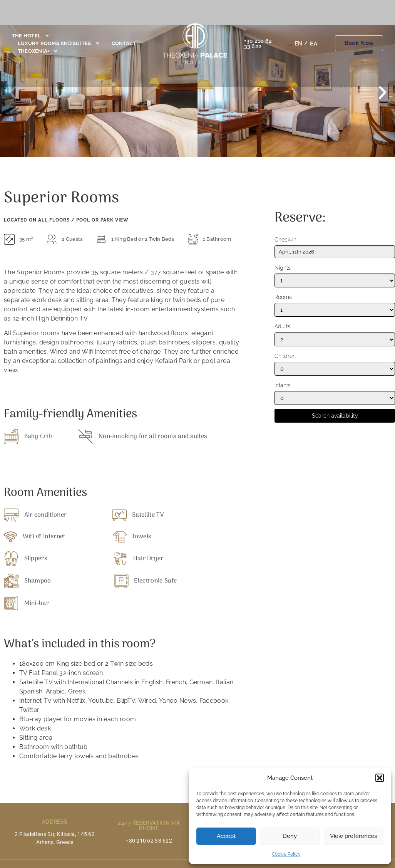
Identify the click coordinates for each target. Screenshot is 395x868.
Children (285, 356)
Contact (124, 43)
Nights (283, 268)
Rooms (283, 297)
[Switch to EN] (299, 44)
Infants (283, 385)
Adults (282, 327)
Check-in (285, 240)
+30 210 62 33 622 (258, 44)
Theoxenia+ (38, 51)
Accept (226, 836)
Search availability (335, 416)
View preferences (353, 836)
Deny (290, 836)
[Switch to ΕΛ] (314, 44)
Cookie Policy (286, 854)
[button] (380, 778)
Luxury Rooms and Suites (59, 44)
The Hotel (31, 36)
